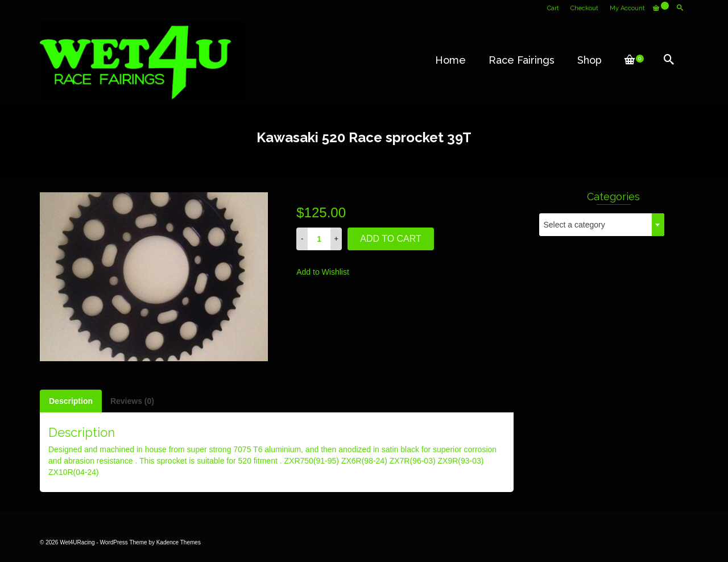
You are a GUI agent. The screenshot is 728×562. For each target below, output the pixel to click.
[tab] (71, 401)
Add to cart (391, 239)
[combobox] (602, 225)
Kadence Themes (179, 542)
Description (71, 401)
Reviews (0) (132, 401)
